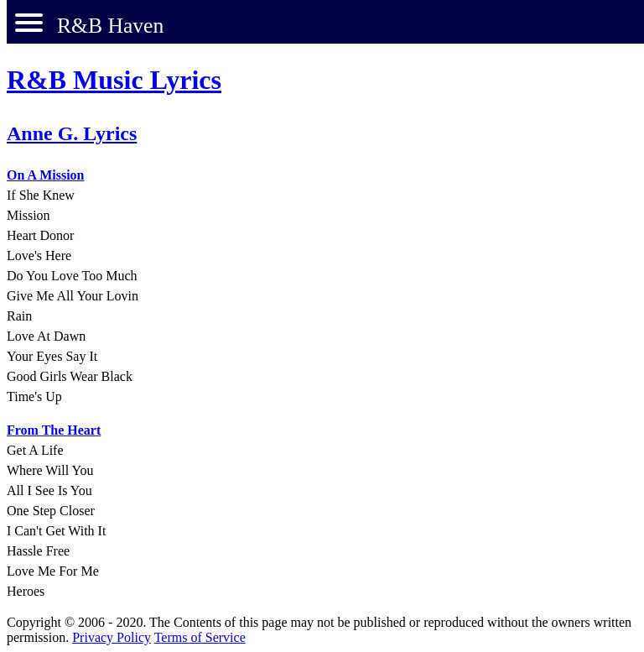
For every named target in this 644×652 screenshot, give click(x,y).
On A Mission (45, 175)
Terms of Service (200, 637)
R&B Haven (110, 26)
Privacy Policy (112, 637)
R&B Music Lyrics (114, 80)
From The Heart (54, 430)
